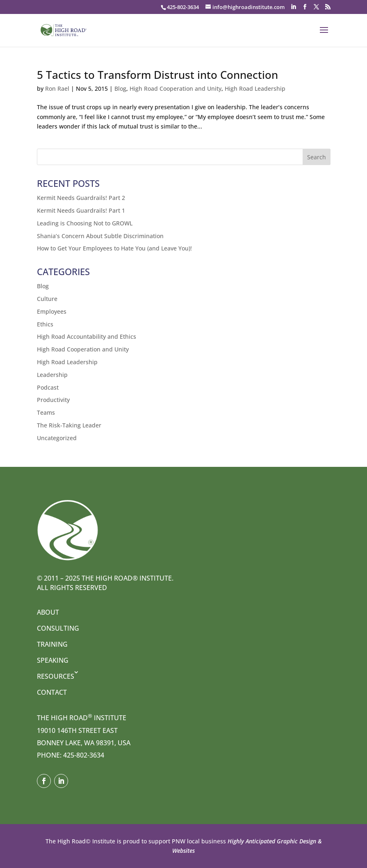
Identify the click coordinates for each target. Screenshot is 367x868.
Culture (47, 299)
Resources (56, 676)
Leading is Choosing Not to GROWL (85, 223)
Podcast (48, 387)
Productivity (53, 400)
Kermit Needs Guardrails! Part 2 (81, 198)
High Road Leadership (255, 88)
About (48, 612)
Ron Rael (57, 88)
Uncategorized (57, 438)
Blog (120, 88)
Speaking (53, 660)
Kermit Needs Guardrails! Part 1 (81, 210)
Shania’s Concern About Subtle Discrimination (100, 236)
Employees (52, 311)
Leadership (52, 375)
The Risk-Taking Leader (69, 425)
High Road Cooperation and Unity (176, 88)
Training (52, 644)
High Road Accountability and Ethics (87, 336)
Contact (52, 692)
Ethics (45, 324)
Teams (46, 412)
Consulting (58, 628)
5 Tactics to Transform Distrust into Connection (157, 75)
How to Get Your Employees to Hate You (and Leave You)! (114, 248)
